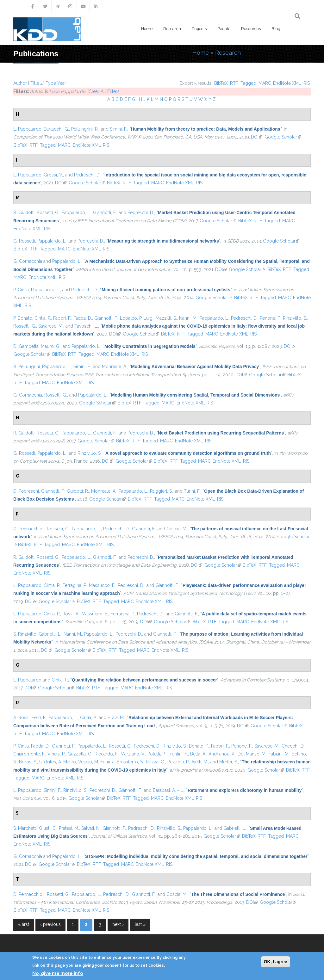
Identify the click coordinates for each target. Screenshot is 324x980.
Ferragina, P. (75, 585)
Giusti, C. (48, 828)
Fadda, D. (83, 318)
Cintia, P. (43, 318)
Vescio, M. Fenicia (96, 762)
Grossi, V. (53, 175)
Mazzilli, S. (166, 318)
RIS (307, 83)
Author (20, 83)
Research (172, 29)
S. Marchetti (25, 828)
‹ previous (50, 924)
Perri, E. (39, 718)
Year (62, 83)
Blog (276, 29)
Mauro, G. (51, 346)
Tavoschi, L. (86, 326)
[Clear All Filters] (104, 91)
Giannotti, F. (105, 213)
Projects (199, 29)
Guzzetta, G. (80, 754)
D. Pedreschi (26, 491)
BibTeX (221, 83)
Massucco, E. (102, 585)
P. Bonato (23, 318)
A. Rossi (21, 718)
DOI (257, 137)
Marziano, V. (133, 754)
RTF (234, 83)
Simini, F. (118, 129)
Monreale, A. (115, 367)
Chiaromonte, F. (29, 754)
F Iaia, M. (116, 718)
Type (51, 83)
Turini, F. (192, 491)
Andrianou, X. (222, 754)
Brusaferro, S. (130, 762)
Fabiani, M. (279, 754)
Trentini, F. (178, 754)
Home (147, 29)
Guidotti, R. (78, 491)
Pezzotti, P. (178, 762)
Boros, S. (28, 762)
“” (206, 129)
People (224, 29)
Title (35, 83)
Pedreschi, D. (87, 175)
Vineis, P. (56, 754)
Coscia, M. (177, 529)
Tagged (248, 83)
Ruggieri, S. (161, 491)
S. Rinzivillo (25, 634)
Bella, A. (198, 754)
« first (24, 924)
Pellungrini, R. (85, 129)
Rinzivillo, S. (295, 318)
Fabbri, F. (62, 318)
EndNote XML (287, 83)
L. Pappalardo (27, 129)
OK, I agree (276, 962)
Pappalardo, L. (76, 213)
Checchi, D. (293, 746)
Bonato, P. (199, 746)
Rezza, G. (156, 762)
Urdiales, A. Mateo (58, 762)
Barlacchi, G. (56, 129)
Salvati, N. (91, 828)
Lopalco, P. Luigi (137, 318)
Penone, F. (270, 318)
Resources (251, 29)
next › (118, 924)
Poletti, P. (156, 754)
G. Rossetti (24, 241)
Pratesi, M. (69, 828)
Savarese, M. (51, 326)
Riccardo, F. (106, 754)
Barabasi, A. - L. (168, 790)
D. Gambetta (26, 346)
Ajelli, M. (200, 762)
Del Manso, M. (252, 754)
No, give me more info (58, 973)
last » (140, 924)
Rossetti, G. (48, 213)
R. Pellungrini (27, 367)
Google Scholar (283, 137)
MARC (265, 83)
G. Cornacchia (28, 261)
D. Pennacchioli (29, 529)
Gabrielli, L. (50, 634)
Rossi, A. (71, 614)
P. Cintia (21, 290)
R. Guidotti (24, 213)
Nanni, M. (188, 318)
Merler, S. (229, 762)
